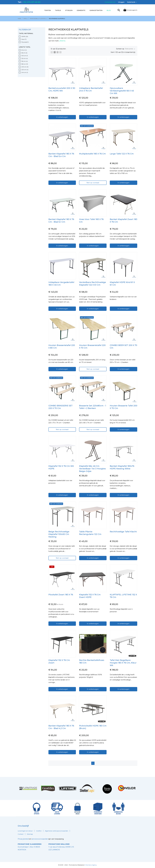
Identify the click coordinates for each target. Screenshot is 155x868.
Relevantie (130, 49)
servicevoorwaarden (40, 839)
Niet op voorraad (93, 183)
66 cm (24, 53)
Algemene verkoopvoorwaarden (57, 831)
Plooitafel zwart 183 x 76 (61, 595)
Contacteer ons (110, 2)
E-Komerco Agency (91, 865)
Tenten (47, 10)
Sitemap (30, 834)
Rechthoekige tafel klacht (123, 532)
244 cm (25, 72)
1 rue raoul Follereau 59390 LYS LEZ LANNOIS (61, 847)
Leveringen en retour (25, 831)
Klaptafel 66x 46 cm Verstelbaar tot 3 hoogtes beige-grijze (92, 469)
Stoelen (69, 10)
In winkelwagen (62, 117)
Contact (21, 834)
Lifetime (62, 41)
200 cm (25, 67)
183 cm (25, 64)
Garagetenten (96, 10)
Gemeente (81, 10)
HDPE (25, 36)
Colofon (39, 831)
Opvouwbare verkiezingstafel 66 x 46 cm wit (122, 91)
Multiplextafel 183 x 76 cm (92, 154)
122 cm (25, 58)
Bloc (109, 10)
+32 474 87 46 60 (32, 2)
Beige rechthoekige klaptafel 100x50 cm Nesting (59, 534)
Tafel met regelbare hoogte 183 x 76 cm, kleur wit (123, 663)
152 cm (25, 61)
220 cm (25, 70)
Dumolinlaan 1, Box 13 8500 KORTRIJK (30, 847)
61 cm (24, 50)
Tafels (58, 10)
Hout (24, 39)
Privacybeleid (23, 839)
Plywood (25, 42)
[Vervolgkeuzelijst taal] (132, 2)
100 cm (25, 56)
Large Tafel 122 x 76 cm (122, 154)
